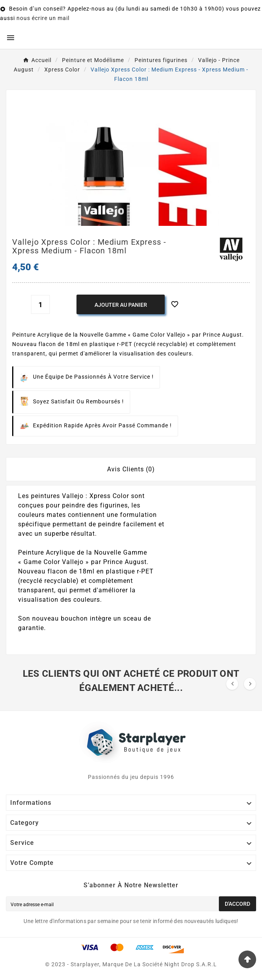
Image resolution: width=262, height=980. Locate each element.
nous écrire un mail (43, 18)
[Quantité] (40, 304)
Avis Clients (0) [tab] (131, 469)
